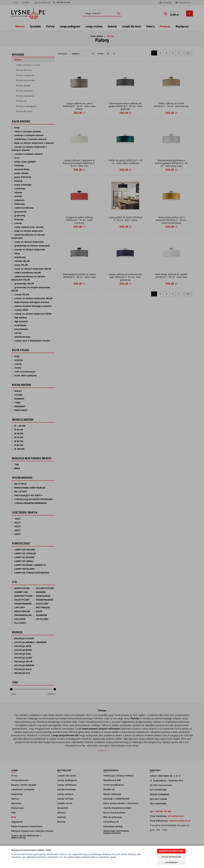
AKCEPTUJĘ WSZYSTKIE (171, 851)
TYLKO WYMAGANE (171, 857)
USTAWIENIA (171, 863)
